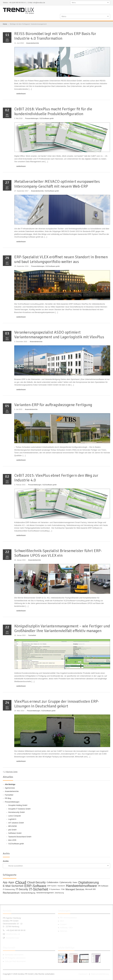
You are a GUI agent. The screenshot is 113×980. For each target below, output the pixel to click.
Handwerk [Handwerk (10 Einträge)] (61, 886)
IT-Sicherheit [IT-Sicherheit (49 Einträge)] (39, 889)
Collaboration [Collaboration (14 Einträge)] (53, 882)
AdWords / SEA (66, 928)
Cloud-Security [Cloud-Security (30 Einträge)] (36, 882)
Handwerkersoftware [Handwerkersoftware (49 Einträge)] (81, 886)
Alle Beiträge (10, 784)
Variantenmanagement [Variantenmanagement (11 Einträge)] (45, 893)
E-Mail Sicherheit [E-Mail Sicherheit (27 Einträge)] (13, 886)
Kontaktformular (13, 938)
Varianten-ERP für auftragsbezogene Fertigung (53, 405)
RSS (104, 9)
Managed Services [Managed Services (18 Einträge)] (75, 889)
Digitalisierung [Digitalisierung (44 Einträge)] (89, 882)
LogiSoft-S (12, 819)
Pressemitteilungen (32, 118)
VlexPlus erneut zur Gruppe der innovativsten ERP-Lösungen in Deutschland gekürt (57, 704)
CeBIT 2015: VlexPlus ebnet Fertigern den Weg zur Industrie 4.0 (56, 478)
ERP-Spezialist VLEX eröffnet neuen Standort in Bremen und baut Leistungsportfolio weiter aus (61, 259)
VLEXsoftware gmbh (46, 118)
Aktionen (64, 931)
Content (63, 924)
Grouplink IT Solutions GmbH (19, 809)
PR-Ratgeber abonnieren (15, 958)
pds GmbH (12, 830)
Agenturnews (10, 788)
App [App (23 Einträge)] (5, 882)
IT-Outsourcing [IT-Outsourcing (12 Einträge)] (9, 889)
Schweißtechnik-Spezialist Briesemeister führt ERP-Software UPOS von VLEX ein (58, 553)
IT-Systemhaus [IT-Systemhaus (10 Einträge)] (54, 889)
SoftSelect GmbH (15, 833)
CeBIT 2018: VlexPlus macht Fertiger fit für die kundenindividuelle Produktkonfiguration (53, 111)
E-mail (108, 9)
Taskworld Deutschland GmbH (20, 837)
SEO (62, 921)
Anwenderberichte (33, 43)
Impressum (83, 974)
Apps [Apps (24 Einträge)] (11, 882)
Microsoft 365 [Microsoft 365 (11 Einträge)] (90, 889)
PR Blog (8, 798)
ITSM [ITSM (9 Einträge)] (63, 889)
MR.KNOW (12, 826)
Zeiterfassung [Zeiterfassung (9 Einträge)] (59, 893)
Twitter (94, 9)
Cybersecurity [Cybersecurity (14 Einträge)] (66, 882)
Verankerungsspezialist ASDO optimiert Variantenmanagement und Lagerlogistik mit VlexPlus (59, 335)
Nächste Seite (12, 772)
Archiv (6, 861)
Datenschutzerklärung (100, 974)
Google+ (99, 9)
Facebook (90, 9)
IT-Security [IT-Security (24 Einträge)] (22, 889)
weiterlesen (21, 94)
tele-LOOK (12, 840)
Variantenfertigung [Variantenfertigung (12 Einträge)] (28, 893)
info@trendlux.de (13, 934)
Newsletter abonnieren (14, 955)
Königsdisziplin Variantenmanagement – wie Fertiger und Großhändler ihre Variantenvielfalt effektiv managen (62, 629)
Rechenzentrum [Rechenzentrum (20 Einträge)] (11, 893)
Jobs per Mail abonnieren (15, 961)
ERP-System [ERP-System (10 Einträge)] (52, 886)
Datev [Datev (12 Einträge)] (75, 882)
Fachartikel (32, 635)
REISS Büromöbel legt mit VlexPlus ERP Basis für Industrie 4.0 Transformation (55, 36)
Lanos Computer (15, 816)
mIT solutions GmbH (16, 823)
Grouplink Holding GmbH (18, 805)
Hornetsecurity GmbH (16, 812)
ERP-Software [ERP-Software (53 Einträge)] (35, 886)
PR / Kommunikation (68, 918)
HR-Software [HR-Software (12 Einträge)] (103, 886)
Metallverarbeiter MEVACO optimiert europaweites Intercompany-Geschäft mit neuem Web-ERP (57, 184)
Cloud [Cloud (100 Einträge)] (21, 882)
